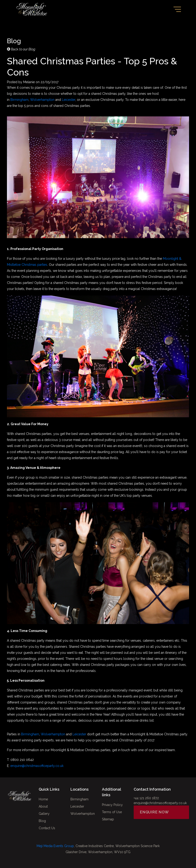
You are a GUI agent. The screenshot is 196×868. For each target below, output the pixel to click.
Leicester (69, 100)
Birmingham (19, 100)
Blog (42, 821)
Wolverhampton (42, 100)
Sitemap (108, 819)
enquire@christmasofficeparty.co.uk (37, 766)
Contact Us (47, 828)
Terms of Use (112, 812)
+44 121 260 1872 (146, 798)
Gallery (44, 814)
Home (43, 799)
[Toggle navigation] (177, 9)
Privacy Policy (112, 805)
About (43, 806)
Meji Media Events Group (55, 846)
